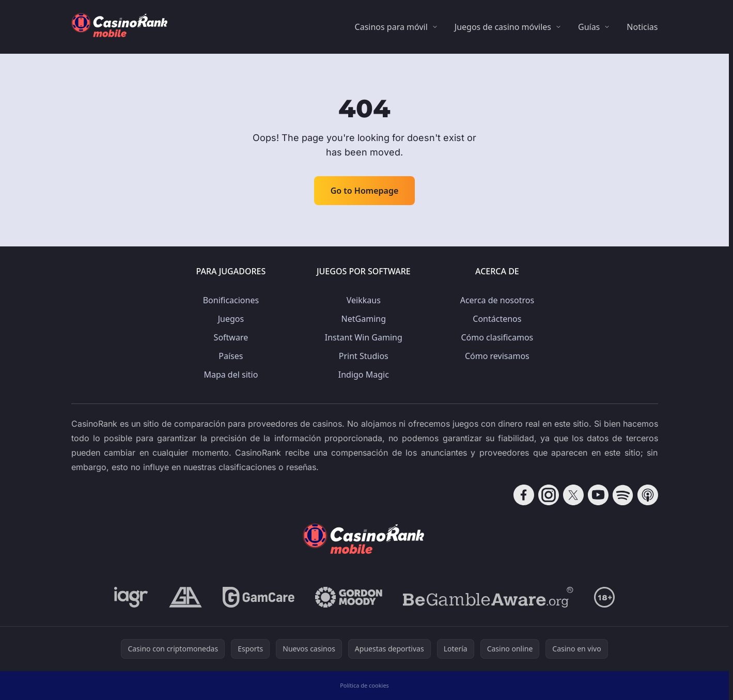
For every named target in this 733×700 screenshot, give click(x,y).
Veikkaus (364, 300)
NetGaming (364, 319)
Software (231, 337)
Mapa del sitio (231, 375)
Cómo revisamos (497, 356)
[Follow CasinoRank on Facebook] (524, 495)
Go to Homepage (365, 191)
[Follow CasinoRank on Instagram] (549, 495)
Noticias (642, 27)
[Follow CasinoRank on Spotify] (623, 495)
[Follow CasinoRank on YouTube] (598, 495)
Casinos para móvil (391, 27)
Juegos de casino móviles (503, 27)
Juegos (231, 319)
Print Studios (364, 356)
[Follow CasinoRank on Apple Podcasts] (648, 495)
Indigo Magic (364, 375)
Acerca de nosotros (497, 300)
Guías (589, 27)
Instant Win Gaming (364, 337)
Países (231, 356)
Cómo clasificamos (497, 337)
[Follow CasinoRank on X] (573, 495)
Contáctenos (497, 319)
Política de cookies (364, 685)
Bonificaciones (231, 300)
